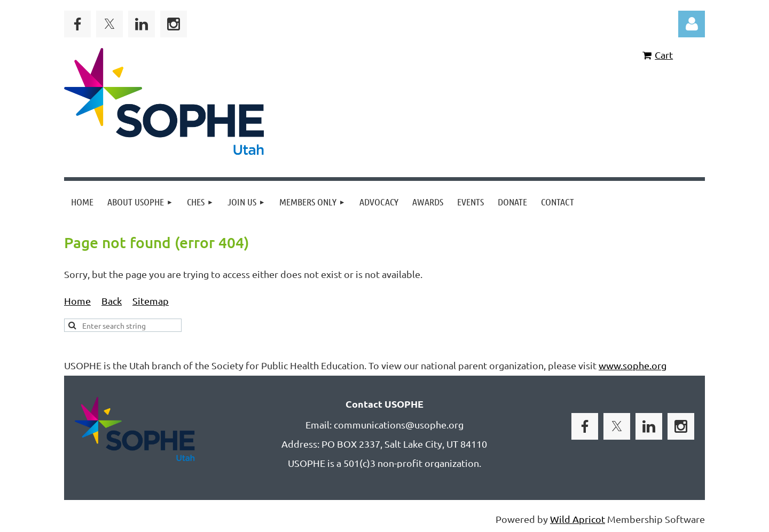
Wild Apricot (578, 519)
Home (77, 301)
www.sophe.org (633, 365)
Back (112, 301)
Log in (692, 24)
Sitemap (151, 301)
